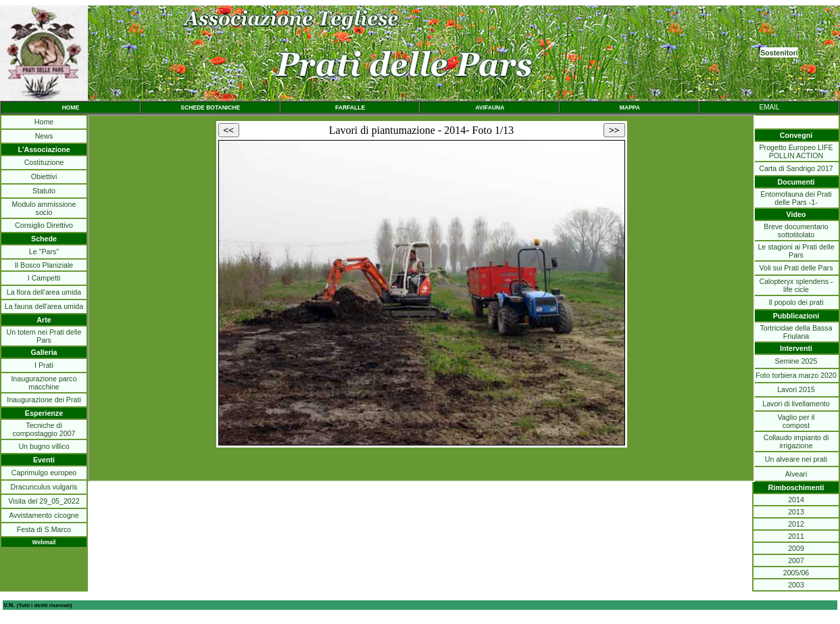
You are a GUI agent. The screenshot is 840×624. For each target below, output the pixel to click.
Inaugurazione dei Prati (44, 400)
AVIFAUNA (490, 107)
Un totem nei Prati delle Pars (44, 336)
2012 (796, 524)
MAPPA (630, 107)
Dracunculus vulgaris (44, 487)
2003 (796, 585)
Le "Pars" (44, 251)
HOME (71, 107)
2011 (796, 536)
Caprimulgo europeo (44, 473)
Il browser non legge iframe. (421, 298)
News (44, 136)
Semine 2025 (796, 361)
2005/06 (796, 573)
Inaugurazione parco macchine (44, 383)
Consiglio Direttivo (44, 225)
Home (44, 122)
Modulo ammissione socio (44, 208)
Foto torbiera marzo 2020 (796, 375)
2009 (796, 548)
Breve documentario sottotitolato (796, 231)
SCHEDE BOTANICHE (210, 107)
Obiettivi (44, 176)
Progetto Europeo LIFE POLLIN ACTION (796, 151)
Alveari (796, 474)
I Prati (44, 365)
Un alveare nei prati (796, 459)
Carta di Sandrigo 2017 (796, 168)
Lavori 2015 (796, 389)
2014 (796, 500)
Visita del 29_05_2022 (44, 501)
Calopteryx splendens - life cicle (796, 285)
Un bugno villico (44, 446)
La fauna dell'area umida (44, 306)
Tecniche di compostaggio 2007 (44, 429)
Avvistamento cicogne (44, 515)
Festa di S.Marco (44, 529)
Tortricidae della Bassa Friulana (796, 332)
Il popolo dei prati (796, 302)
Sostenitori (779, 53)
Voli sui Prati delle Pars (796, 268)
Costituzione (44, 162)
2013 (796, 512)
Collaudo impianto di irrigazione (796, 441)
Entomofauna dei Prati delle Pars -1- (796, 198)
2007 (796, 560)
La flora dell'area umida (44, 292)
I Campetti (44, 278)
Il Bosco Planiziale (44, 265)
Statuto (44, 191)
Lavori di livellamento (796, 404)
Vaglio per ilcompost (796, 421)
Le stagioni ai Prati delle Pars (796, 251)
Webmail (44, 542)
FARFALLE (350, 107)
